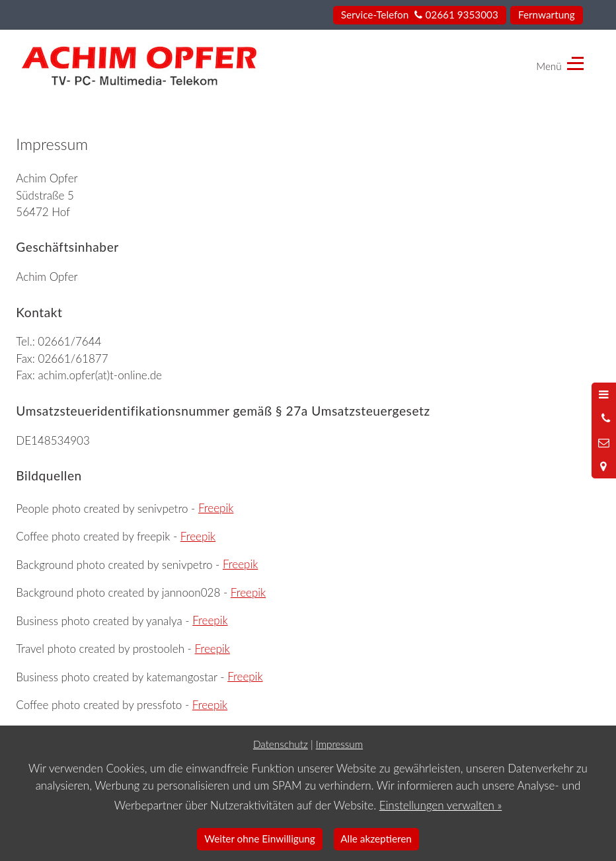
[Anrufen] (604, 418)
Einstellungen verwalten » (441, 805)
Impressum (339, 744)
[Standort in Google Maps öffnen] (604, 467)
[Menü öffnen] (604, 394)
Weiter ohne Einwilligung (260, 839)
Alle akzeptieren (376, 839)
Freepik (216, 508)
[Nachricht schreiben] (604, 443)
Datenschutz (281, 744)
